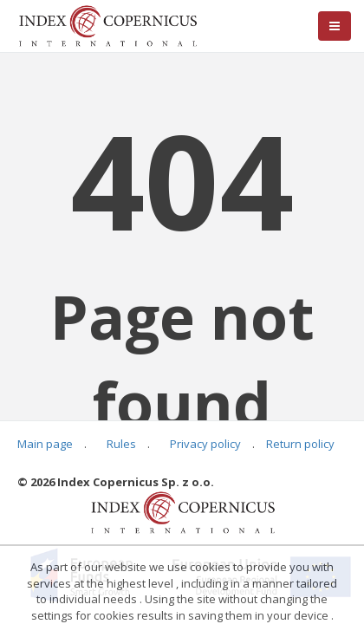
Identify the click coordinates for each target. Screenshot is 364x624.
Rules (121, 444)
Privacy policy (205, 444)
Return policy (300, 444)
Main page (45, 444)
